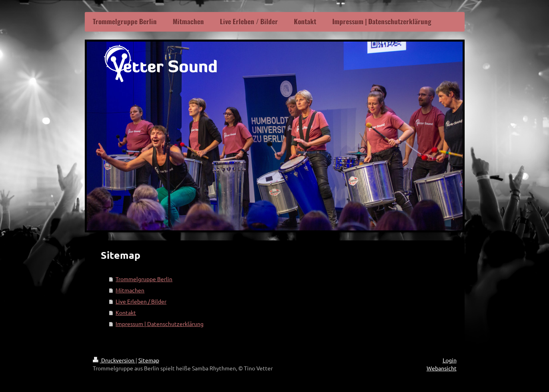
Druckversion (114, 360)
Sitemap (149, 360)
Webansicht (442, 368)
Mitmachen (130, 290)
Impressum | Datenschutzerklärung (160, 324)
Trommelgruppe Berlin (144, 279)
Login (450, 360)
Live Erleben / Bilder (141, 301)
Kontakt (126, 312)
